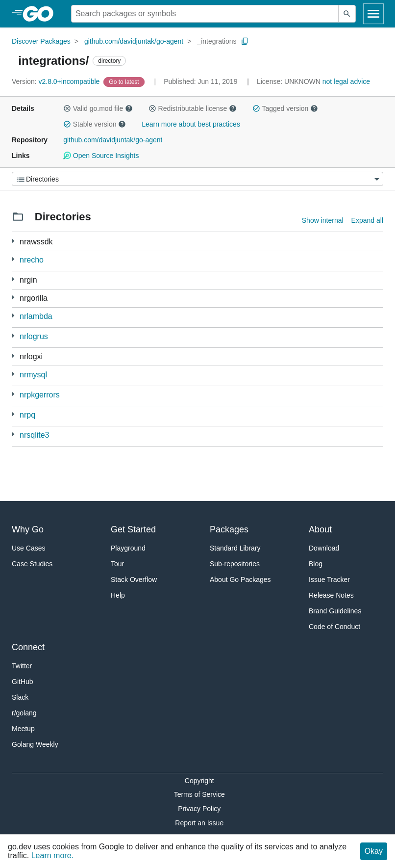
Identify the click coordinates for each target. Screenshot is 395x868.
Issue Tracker (329, 579)
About (320, 529)
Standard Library (235, 548)
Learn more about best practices (191, 124)
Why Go (28, 529)
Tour (117, 564)
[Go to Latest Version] (125, 81)
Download (324, 548)
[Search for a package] (205, 14)
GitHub (23, 682)
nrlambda (36, 316)
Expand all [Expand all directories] (367, 220)
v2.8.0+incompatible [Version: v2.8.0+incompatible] (57, 81)
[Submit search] (347, 14)
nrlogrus (34, 336)
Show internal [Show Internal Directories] (323, 220)
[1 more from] (13, 259)
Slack (20, 697)
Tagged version (285, 108)
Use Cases (28, 548)
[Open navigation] (373, 14)
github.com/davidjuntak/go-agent (134, 41)
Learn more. (52, 855)
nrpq (27, 415)
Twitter (22, 666)
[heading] (41, 14)
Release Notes (331, 595)
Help (118, 595)
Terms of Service (199, 794)
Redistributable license (193, 108)
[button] (67, 108)
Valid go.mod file (98, 108)
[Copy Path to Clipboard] (245, 41)
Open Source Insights (101, 156)
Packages (229, 529)
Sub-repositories (235, 564)
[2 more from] (13, 279)
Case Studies (32, 564)
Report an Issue (199, 823)
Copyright (199, 781)
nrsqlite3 (34, 435)
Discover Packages (41, 41)
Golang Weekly (35, 744)
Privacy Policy (199, 809)
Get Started (133, 529)
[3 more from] (13, 241)
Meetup (23, 729)
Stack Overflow (134, 579)
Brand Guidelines (335, 611)
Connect (28, 647)
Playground (128, 548)
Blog (316, 564)
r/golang (24, 713)
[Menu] (197, 179)
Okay (374, 851)
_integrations (217, 41)
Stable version (95, 124)
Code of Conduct (334, 627)
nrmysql (33, 375)
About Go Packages (240, 579)
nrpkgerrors (40, 395)
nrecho (32, 260)
